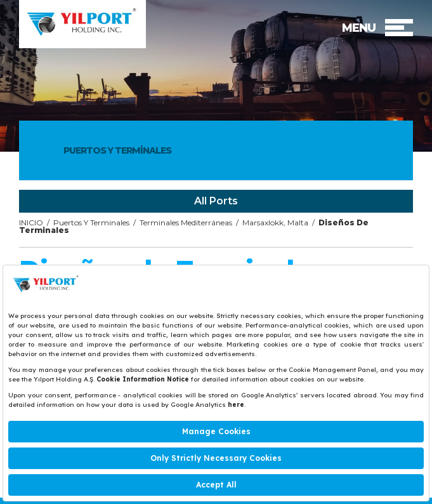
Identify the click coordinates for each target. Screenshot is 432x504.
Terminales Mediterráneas (186, 222)
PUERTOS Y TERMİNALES (117, 150)
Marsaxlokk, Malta (275, 222)
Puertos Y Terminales (91, 222)
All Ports (216, 201)
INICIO (31, 222)
